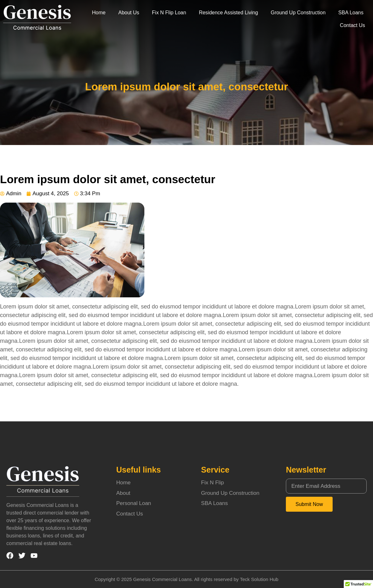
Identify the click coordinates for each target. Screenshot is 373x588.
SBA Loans (351, 13)
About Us (129, 13)
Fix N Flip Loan (169, 13)
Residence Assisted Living (228, 13)
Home (99, 13)
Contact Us (352, 25)
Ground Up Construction (298, 13)
